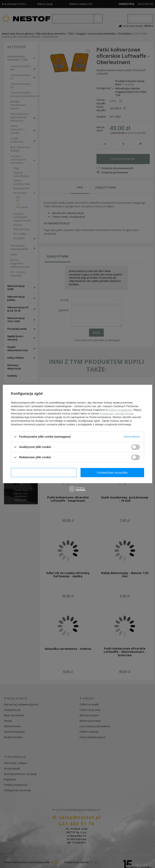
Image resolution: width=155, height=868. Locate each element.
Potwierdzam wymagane (44, 472)
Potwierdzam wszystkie (112, 472)
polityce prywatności (120, 410)
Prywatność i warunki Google (117, 413)
